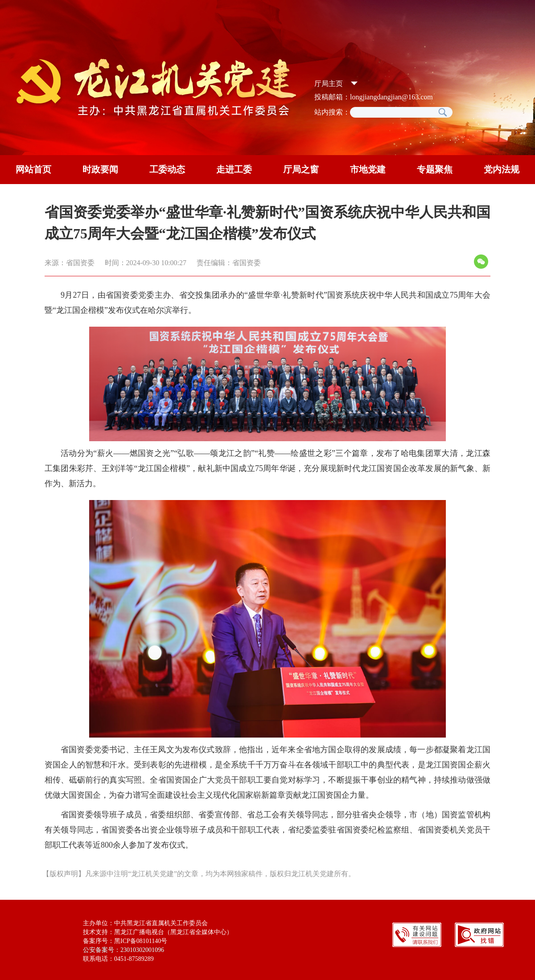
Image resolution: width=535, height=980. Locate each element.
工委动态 (167, 169)
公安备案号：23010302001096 (123, 950)
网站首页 (33, 169)
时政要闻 (100, 169)
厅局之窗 (301, 169)
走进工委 (234, 169)
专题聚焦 (435, 169)
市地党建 (368, 169)
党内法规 (502, 169)
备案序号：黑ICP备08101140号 (125, 941)
